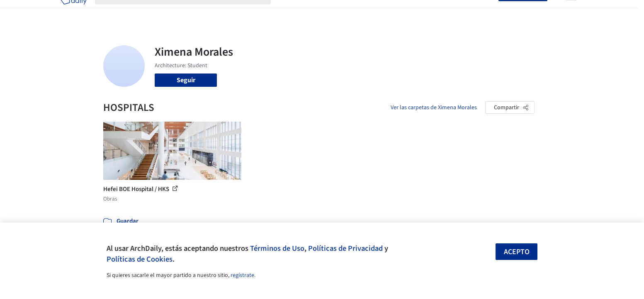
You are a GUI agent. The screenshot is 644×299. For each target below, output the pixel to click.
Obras (288, 12)
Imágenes (316, 12)
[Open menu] (571, 12)
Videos (430, 12)
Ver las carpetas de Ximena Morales (434, 108)
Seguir (186, 80)
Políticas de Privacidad (345, 248)
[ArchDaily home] (73, 12)
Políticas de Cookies (140, 259)
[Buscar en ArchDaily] (190, 12)
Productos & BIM (360, 12)
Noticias (402, 12)
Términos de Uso (277, 248)
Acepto (517, 252)
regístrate (242, 275)
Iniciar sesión (475, 12)
